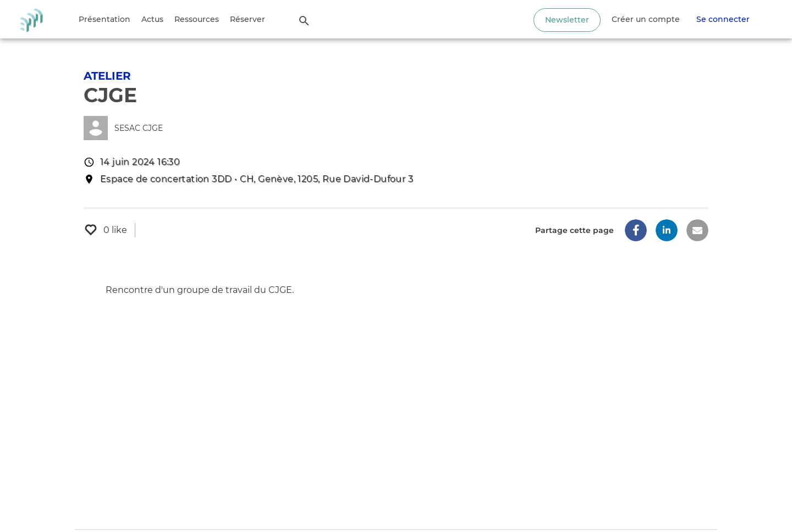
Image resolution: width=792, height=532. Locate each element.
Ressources (197, 19)
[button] (636, 230)
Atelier (107, 76)
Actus (152, 19)
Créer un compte (646, 19)
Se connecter (723, 19)
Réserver (248, 19)
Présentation (105, 19)
